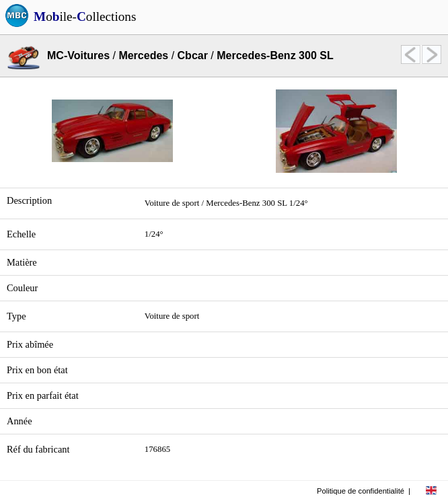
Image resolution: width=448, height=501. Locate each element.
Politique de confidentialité (361, 491)
